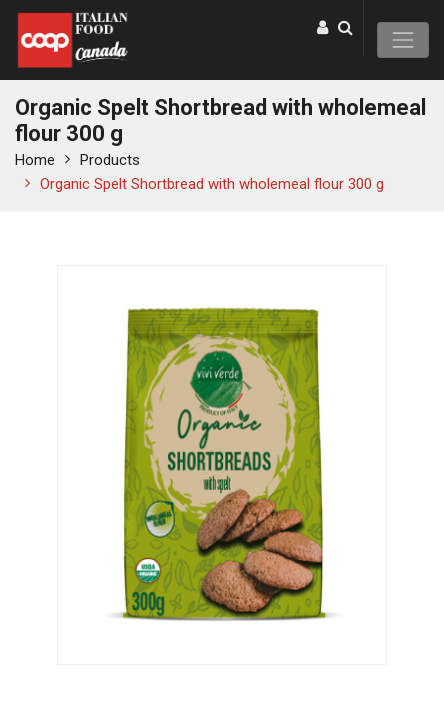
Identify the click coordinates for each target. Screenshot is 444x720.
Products (110, 160)
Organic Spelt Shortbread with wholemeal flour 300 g (212, 184)
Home (35, 160)
